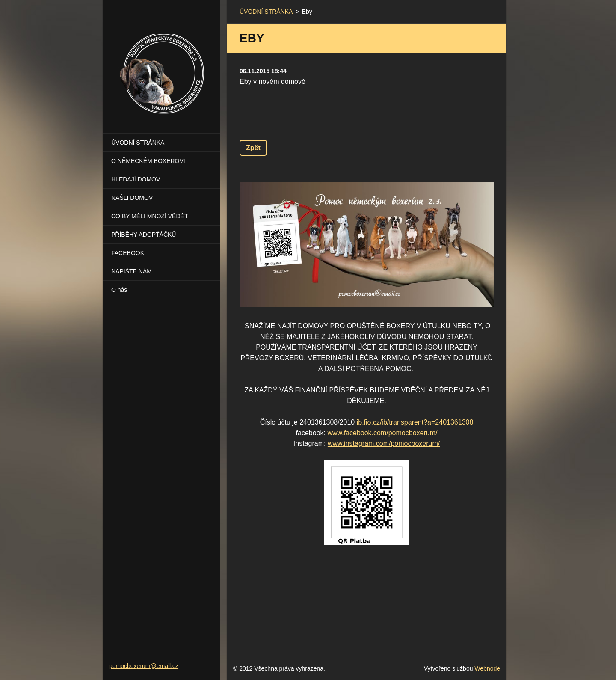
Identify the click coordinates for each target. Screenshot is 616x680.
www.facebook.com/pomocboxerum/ (382, 433)
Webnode (487, 668)
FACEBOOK (128, 253)
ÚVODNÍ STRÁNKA (138, 143)
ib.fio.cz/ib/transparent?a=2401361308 (415, 422)
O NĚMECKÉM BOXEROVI (148, 161)
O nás (119, 290)
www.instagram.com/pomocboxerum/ (384, 444)
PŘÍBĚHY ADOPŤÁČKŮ (144, 235)
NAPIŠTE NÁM (132, 271)
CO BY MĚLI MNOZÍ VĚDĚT (150, 216)
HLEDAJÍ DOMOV (136, 179)
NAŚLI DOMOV (132, 198)
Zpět (253, 148)
